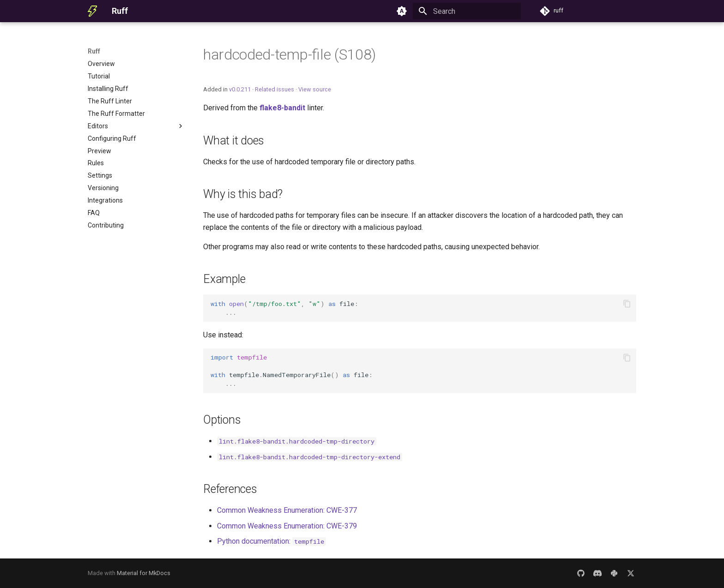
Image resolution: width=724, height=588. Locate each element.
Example (224, 279)
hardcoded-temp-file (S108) (290, 54)
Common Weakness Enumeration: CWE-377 (287, 510)
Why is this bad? (243, 194)
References (230, 489)
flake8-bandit (282, 108)
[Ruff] (92, 11)
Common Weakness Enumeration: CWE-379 (287, 526)
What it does (234, 141)
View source (315, 89)
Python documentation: (271, 541)
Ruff (94, 51)
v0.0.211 (240, 89)
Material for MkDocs (144, 573)
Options (222, 420)
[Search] (467, 11)
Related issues (275, 89)
